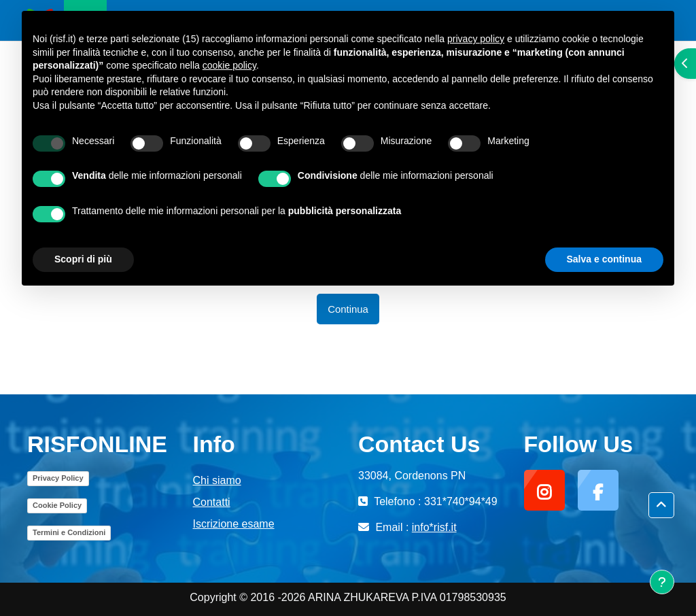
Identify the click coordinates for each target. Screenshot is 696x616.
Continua (348, 309)
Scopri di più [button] (83, 259)
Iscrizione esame (234, 524)
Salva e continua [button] (604, 259)
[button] (661, 505)
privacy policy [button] (476, 39)
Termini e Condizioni (69, 532)
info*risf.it (434, 527)
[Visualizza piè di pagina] (662, 582)
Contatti (212, 502)
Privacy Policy (58, 478)
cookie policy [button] (229, 65)
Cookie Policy (57, 505)
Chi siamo (217, 480)
